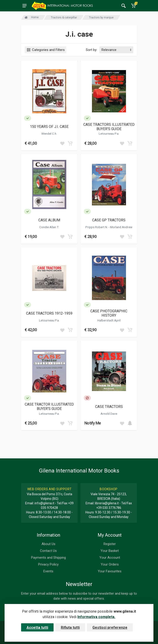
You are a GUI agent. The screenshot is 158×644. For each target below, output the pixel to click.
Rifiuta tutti (70, 628)
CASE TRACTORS (109, 407)
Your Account (110, 558)
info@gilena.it (44, 503)
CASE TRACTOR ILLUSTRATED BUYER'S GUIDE (49, 407)
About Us (48, 544)
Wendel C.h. (49, 134)
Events (48, 571)
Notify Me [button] (93, 423)
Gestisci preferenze (110, 628)
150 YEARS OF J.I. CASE (49, 127)
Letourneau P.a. (109, 134)
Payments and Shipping (48, 558)
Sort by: (91, 50)
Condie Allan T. (49, 227)
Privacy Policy (48, 564)
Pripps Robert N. (97, 227)
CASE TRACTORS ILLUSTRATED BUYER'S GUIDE (109, 127)
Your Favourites (110, 571)
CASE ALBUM (49, 220)
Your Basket (110, 551)
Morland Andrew (121, 227)
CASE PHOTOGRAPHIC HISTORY (109, 313)
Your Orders (110, 564)
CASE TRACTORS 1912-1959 (49, 313)
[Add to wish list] (62, 143)
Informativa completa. (96, 617)
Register (110, 544)
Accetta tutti (37, 628)
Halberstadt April (109, 320)
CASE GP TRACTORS (109, 220)
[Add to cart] (70, 143)
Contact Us (48, 551)
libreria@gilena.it (107, 503)
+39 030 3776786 (109, 508)
